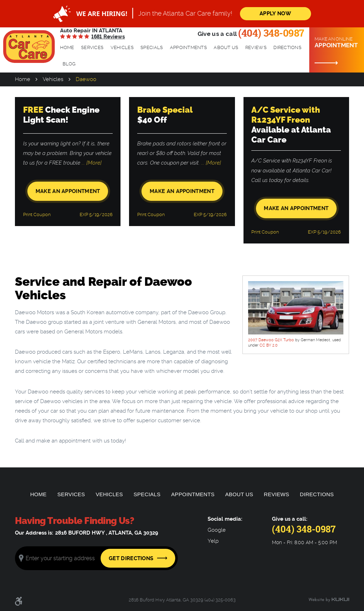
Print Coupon (37, 215)
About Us (226, 47)
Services (92, 47)
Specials (152, 47)
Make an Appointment (68, 191)
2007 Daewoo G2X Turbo (271, 340)
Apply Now (275, 14)
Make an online (337, 43)
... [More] (91, 163)
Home (67, 47)
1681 (108, 37)
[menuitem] (67, 48)
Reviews (256, 47)
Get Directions (131, 558)
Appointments (188, 47)
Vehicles (122, 47)
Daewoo (86, 79)
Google (217, 530)
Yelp (213, 541)
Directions (287, 47)
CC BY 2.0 (269, 345)
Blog (69, 64)
